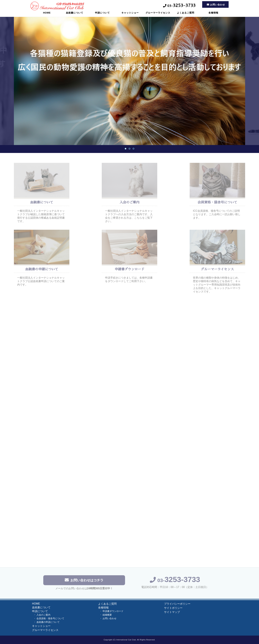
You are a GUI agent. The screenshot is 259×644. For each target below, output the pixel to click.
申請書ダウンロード (113, 611)
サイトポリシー (173, 608)
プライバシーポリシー (177, 604)
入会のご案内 (43, 615)
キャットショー (130, 16)
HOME (47, 16)
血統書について (75, 16)
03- (175, 581)
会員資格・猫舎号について (50, 618)
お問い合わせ (110, 618)
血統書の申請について (48, 622)
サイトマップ (172, 612)
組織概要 (107, 615)
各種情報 (213, 16)
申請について (102, 16)
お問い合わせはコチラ (84, 581)
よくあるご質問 (186, 16)
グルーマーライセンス (158, 16)
